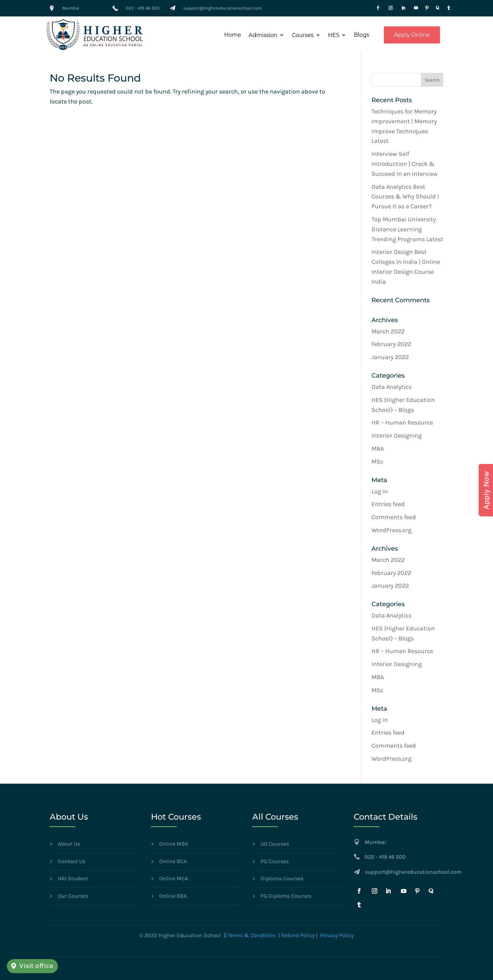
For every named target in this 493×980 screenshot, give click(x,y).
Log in (380, 491)
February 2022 (391, 344)
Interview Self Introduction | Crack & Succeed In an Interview (404, 164)
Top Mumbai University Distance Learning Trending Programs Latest (407, 229)
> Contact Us (67, 861)
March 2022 (388, 331)
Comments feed (394, 517)
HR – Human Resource (402, 422)
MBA (378, 449)
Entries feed (388, 504)
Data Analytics (391, 387)
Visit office (36, 966)
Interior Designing (397, 436)
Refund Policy (298, 935)
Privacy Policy (337, 935)
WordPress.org (391, 530)
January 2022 (390, 357)
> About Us (65, 844)
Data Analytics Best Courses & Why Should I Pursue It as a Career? (405, 197)
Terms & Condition (252, 935)
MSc (377, 462)
